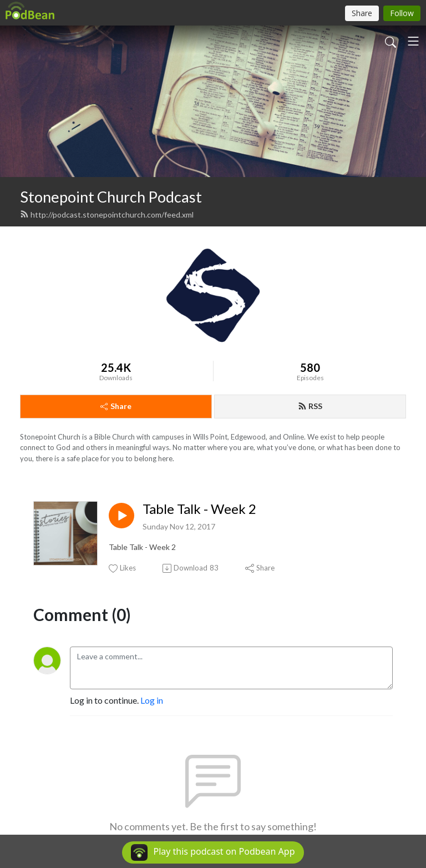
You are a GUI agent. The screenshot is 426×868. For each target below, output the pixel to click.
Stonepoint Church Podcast (111, 197)
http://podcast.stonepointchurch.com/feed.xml (107, 215)
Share (116, 406)
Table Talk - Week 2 (199, 509)
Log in (152, 700)
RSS (310, 406)
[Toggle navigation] (413, 41)
